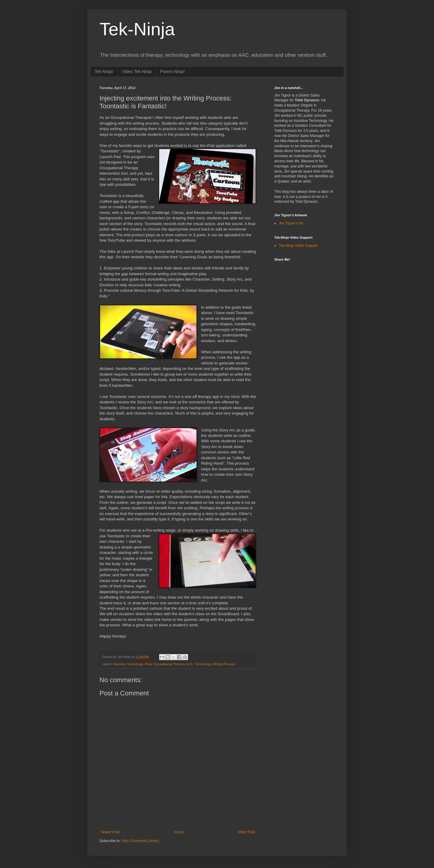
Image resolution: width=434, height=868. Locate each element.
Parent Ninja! (173, 72)
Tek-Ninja (137, 29)
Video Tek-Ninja (137, 72)
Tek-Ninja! (104, 72)
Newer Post (110, 832)
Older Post (246, 832)
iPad (148, 664)
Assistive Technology (128, 664)
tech (190, 664)
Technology (203, 664)
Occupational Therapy (169, 664)
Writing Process (224, 664)
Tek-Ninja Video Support (298, 246)
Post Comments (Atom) (140, 841)
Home (179, 832)
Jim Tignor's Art (291, 223)
